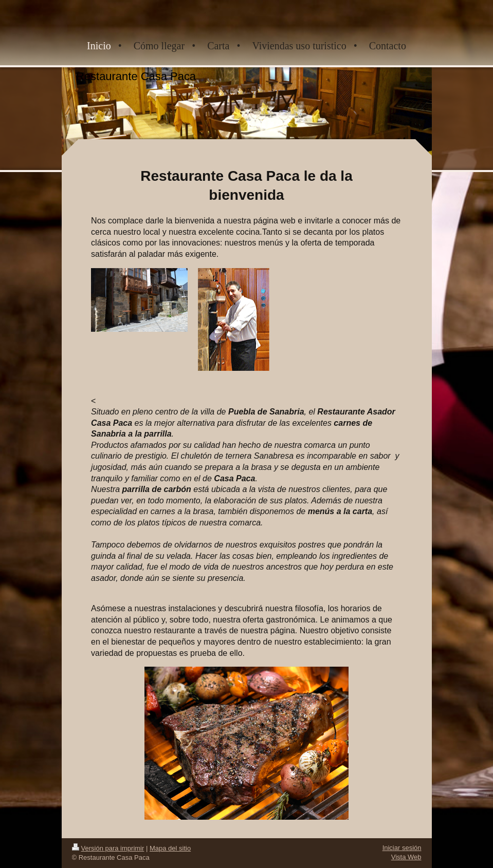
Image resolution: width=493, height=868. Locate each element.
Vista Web (406, 857)
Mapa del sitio (170, 848)
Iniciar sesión (402, 848)
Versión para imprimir (108, 848)
